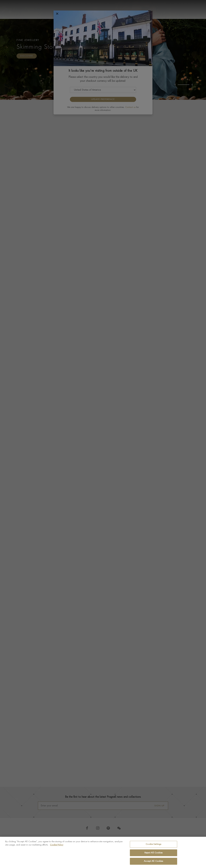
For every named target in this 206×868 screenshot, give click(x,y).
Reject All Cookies (154, 853)
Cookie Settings (153, 844)
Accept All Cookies (153, 861)
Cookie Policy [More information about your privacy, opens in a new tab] (57, 845)
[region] (103, 852)
